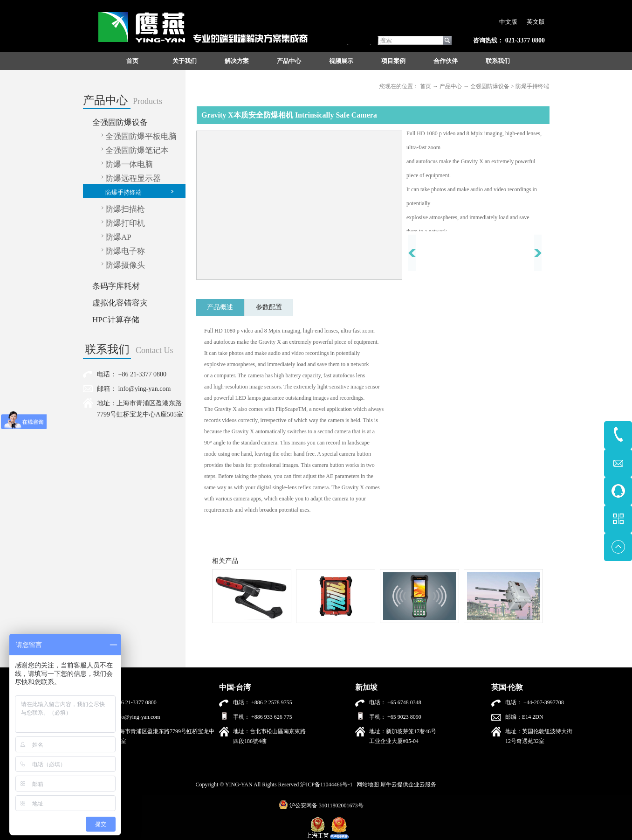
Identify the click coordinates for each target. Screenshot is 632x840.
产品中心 (451, 86)
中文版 (508, 22)
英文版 (536, 22)
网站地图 (366, 784)
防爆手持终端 (532, 86)
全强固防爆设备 (490, 86)
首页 (132, 61)
